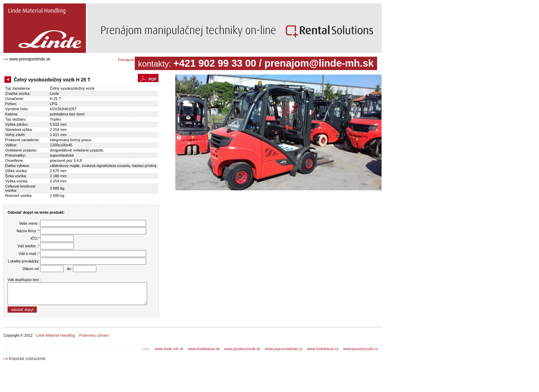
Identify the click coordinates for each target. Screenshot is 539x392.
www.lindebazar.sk (204, 349)
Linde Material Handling (55, 335)
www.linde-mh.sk (169, 349)
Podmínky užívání (94, 335)
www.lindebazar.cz (323, 349)
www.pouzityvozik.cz (361, 349)
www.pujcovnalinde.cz (283, 349)
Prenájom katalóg (133, 60)
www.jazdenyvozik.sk (242, 349)
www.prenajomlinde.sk (30, 59)
